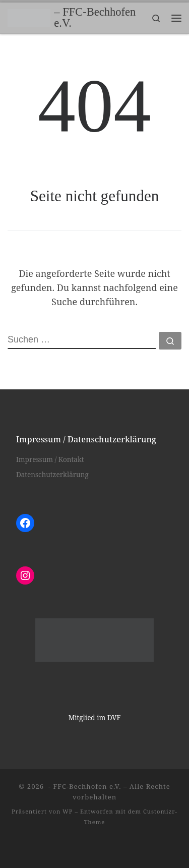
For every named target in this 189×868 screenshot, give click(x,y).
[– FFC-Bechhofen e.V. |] (29, 17)
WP (68, 811)
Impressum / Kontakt (50, 459)
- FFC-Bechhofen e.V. (84, 786)
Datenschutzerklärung (52, 475)
